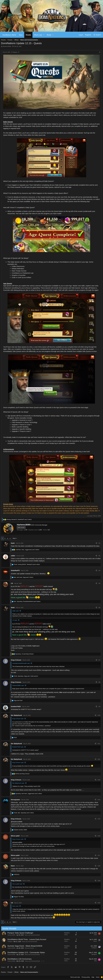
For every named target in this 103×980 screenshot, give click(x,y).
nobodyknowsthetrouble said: (21, 663)
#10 (99, 715)
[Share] (100, 52)
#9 (99, 706)
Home (98, 977)
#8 (99, 682)
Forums (28, 35)
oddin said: (16, 611)
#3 (99, 556)
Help (93, 977)
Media (49, 35)
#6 (99, 607)
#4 (99, 570)
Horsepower (15, 800)
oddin (13, 556)
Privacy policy (86, 977)
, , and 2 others (19, 520)
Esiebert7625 (16, 706)
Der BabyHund (16, 715)
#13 (99, 780)
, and (24, 654)
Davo (13, 866)
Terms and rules (75, 977)
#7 (99, 660)
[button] (44, 35)
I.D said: (15, 620)
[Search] (97, 35)
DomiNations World (9, 35)
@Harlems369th (17, 822)
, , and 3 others (27, 550)
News (21, 35)
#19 (99, 881)
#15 (99, 819)
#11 (99, 744)
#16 (99, 836)
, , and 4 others (24, 813)
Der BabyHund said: (18, 783)
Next (14, 538)
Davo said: (15, 906)
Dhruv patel (15, 836)
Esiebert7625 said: (18, 747)
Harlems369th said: (18, 685)
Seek (13, 543)
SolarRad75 (15, 570)
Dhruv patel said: (17, 884)
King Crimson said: (18, 719)
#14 (99, 800)
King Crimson (16, 660)
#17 (99, 855)
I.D (12, 583)
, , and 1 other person (26, 676)
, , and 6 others (27, 564)
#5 (99, 583)
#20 (99, 903)
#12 (99, 759)
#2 (99, 543)
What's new (38, 35)
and (18, 701)
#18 (99, 866)
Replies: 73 (15, 52)
